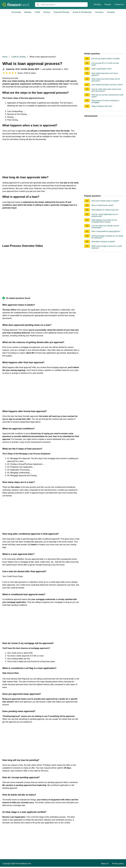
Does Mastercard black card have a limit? (107, 85)
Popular (108, 4)
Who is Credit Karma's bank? (103, 205)
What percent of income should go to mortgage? (105, 101)
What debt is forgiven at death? (103, 242)
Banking (28, 12)
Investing (111, 12)
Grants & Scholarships (82, 12)
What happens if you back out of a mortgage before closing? (104, 221)
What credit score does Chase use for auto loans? (106, 80)
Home (5, 57)
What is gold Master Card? (102, 69)
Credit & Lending (18, 57)
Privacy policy (118, 864)
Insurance (99, 12)
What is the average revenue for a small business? (107, 247)
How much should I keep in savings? (105, 201)
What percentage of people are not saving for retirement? (107, 237)
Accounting (16, 12)
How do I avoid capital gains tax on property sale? (105, 215)
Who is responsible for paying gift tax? (106, 231)
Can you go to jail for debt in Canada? (106, 59)
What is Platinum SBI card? (102, 106)
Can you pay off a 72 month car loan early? (105, 64)
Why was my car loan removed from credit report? (107, 96)
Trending (97, 4)
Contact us (119, 4)
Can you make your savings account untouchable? (105, 227)
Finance (47, 12)
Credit (37, 12)
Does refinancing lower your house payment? (105, 74)
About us (105, 864)
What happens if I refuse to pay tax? (105, 210)
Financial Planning (61, 12)
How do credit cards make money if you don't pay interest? (106, 90)
